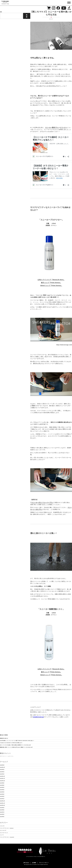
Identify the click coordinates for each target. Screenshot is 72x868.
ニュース (2, 835)
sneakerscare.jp (38, 717)
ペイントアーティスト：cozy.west (7, 837)
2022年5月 (2, 817)
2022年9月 (2, 808)
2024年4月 (2, 770)
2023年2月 (2, 796)
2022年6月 (2, 814)
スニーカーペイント (4, 833)
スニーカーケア (3, 830)
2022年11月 (2, 803)
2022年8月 (2, 810)
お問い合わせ (26, 863)
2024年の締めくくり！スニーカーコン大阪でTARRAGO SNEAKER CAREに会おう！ (17, 741)
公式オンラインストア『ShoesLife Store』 (51, 280)
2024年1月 (2, 774)
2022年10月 (2, 805)
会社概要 (34, 863)
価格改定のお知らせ (4, 738)
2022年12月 (2, 801)
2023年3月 (2, 794)
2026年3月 (2, 765)
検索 (27, 16)
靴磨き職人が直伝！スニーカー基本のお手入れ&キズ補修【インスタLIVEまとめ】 (16, 747)
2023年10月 (2, 781)
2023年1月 (2, 799)
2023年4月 (2, 792)
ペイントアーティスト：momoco (7, 828)
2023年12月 (2, 776)
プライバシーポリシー (44, 863)
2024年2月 (2, 772)
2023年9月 (2, 783)
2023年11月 (2, 778)
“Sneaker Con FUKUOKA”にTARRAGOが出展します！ (11, 743)
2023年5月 (2, 790)
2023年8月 (2, 785)
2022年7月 (2, 812)
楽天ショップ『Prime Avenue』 (51, 283)
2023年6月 (2, 787)
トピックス (2, 826)
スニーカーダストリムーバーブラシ (42, 503)
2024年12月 (2, 767)
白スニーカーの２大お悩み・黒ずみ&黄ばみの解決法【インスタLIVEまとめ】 (16, 745)
